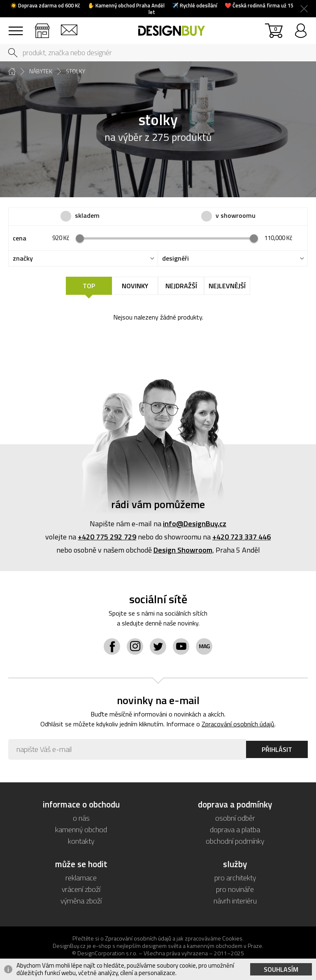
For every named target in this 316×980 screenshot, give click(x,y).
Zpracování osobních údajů (238, 724)
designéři (175, 258)
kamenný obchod (81, 829)
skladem (87, 216)
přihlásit (301, 27)
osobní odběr (235, 818)
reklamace (81, 878)
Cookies (232, 938)
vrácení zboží (81, 889)
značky (23, 258)
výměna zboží (81, 901)
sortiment (15, 27)
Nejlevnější (227, 286)
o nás (81, 818)
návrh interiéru (235, 901)
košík (275, 29)
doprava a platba (235, 829)
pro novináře (235, 889)
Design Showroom (183, 550)
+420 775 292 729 (107, 537)
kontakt (69, 27)
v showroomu (236, 216)
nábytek (41, 71)
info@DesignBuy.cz (195, 524)
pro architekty (235, 878)
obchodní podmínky (235, 841)
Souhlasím (281, 969)
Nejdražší (181, 286)
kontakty (81, 841)
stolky (76, 71)
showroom (42, 27)
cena (20, 238)
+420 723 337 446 (242, 537)
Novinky (135, 286)
